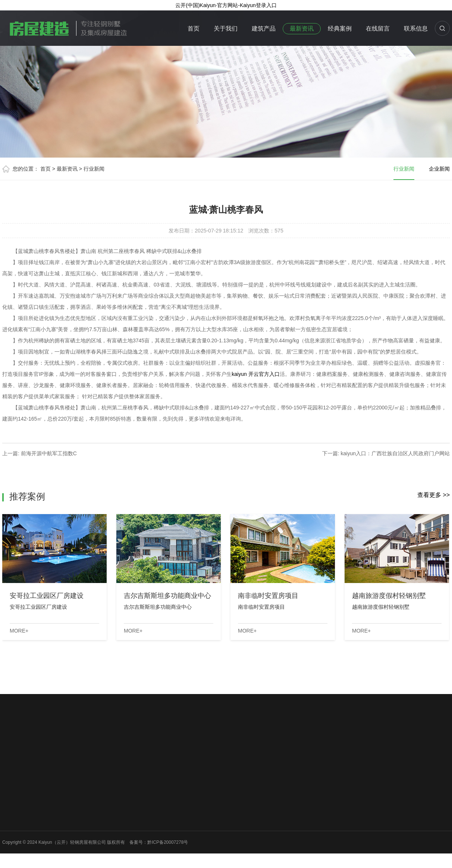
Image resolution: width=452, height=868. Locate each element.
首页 (194, 28)
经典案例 (340, 28)
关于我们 (226, 28)
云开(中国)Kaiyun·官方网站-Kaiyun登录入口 (226, 5)
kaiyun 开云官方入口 (255, 374)
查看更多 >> (434, 495)
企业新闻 (439, 169)
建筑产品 (264, 28)
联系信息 (416, 28)
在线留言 (378, 28)
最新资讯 (302, 28)
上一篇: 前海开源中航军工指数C (40, 453)
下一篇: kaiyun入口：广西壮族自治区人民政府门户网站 (386, 453)
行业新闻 (94, 169)
